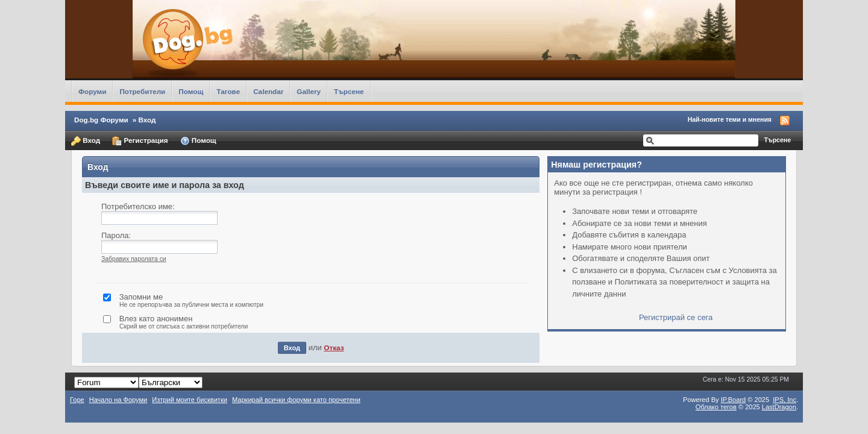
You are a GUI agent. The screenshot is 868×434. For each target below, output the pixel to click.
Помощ (191, 91)
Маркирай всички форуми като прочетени (296, 400)
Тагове (228, 91)
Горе (77, 400)
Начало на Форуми (118, 400)
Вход (86, 141)
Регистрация (140, 141)
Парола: (116, 235)
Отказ (334, 348)
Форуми (92, 91)
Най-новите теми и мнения (730, 119)
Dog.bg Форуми (101, 120)
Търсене (349, 91)
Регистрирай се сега (676, 317)
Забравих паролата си (134, 259)
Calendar (268, 91)
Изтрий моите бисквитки (190, 400)
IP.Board (734, 400)
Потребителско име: (138, 206)
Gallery (309, 91)
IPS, (785, 400)
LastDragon (779, 407)
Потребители (142, 91)
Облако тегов (716, 407)
